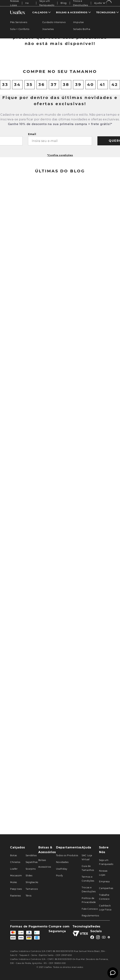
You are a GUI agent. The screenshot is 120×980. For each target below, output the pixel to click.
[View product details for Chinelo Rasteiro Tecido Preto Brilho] (97, 94)
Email (32, 197)
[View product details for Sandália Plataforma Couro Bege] (48, 94)
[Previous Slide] (9, 94)
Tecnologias (106, 12)
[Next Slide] (112, 94)
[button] (55, 120)
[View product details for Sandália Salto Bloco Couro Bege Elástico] (73, 94)
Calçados (40, 12)
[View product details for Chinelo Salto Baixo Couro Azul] (23, 94)
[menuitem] (41, 12)
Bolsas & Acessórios (72, 12)
